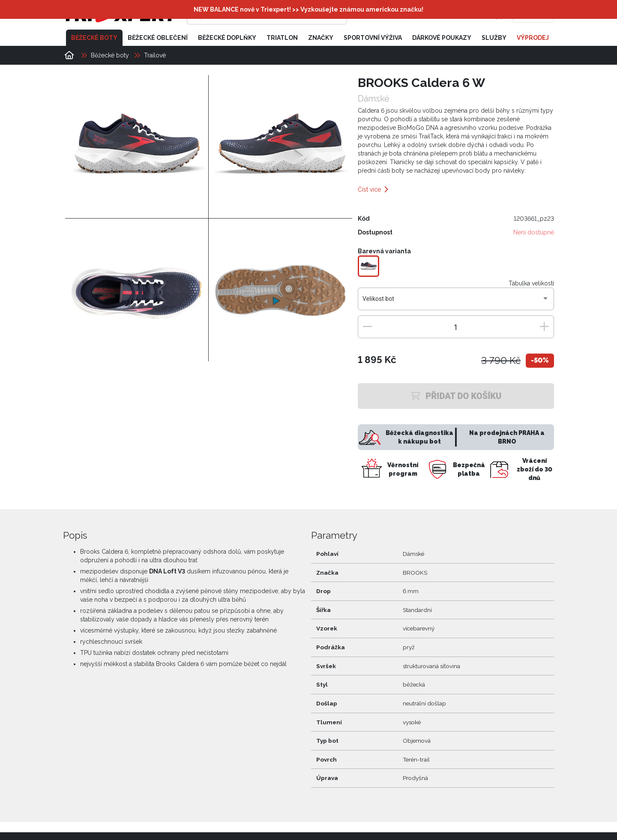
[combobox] (456, 302)
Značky (321, 38)
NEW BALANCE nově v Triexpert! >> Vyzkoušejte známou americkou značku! (308, 9)
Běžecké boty (94, 38)
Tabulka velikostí (531, 283)
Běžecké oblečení (158, 38)
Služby (494, 38)
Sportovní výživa (373, 38)
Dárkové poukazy (442, 38)
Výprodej (533, 38)
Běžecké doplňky (227, 38)
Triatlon (282, 38)
